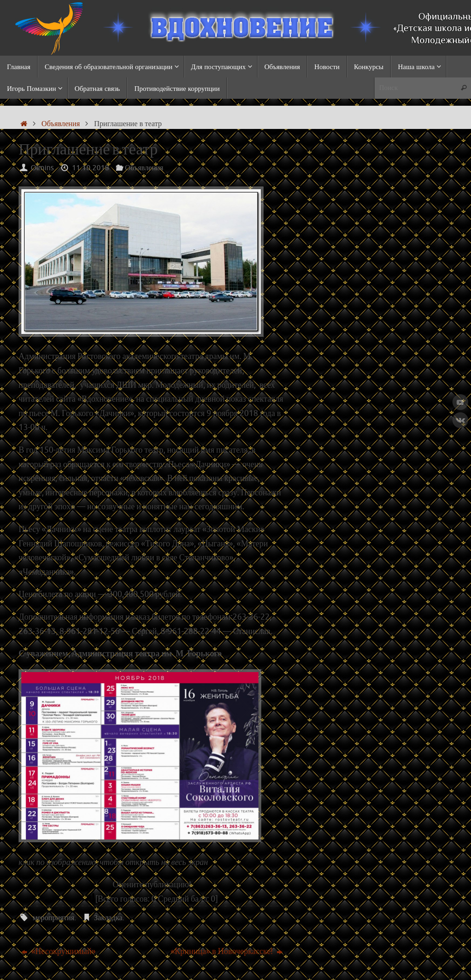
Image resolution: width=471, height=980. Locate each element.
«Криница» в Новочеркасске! (227, 951)
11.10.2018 (90, 168)
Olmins (42, 168)
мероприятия (53, 918)
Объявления (61, 124)
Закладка (108, 918)
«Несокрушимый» (59, 951)
